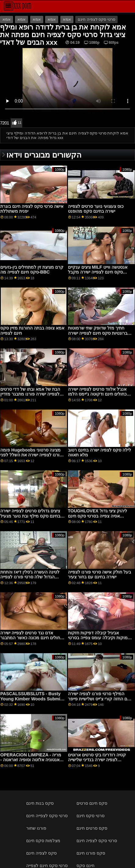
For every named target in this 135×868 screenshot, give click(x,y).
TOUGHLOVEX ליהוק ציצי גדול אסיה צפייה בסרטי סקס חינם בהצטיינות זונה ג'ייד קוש (98, 516)
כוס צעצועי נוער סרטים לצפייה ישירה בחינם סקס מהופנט (96, 209)
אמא (7, 19)
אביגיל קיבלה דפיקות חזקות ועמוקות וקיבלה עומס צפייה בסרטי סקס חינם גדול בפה (100, 638)
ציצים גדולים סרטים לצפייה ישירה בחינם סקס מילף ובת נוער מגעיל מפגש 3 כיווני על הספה (30, 516)
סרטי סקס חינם (91, 816)
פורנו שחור (36, 828)
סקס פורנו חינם (91, 853)
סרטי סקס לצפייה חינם (47, 816)
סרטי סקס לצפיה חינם (96, 19)
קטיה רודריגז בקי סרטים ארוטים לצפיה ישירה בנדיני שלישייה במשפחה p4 (97, 760)
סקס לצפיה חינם (41, 853)
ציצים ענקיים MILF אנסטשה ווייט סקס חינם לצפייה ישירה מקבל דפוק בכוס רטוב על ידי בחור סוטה (99, 272)
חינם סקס (85, 866)
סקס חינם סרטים (92, 803)
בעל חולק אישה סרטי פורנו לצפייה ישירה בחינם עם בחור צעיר (99, 575)
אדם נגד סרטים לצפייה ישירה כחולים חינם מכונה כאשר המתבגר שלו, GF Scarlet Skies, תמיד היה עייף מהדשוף (32, 640)
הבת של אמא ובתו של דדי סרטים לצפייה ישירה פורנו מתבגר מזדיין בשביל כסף (30, 394)
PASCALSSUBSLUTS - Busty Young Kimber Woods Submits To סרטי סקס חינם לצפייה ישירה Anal (32, 701)
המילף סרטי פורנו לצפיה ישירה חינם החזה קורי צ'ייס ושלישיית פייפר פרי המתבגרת (100, 699)
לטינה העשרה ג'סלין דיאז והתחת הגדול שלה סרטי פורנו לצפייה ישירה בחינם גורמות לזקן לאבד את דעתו (32, 580)
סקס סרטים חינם (92, 828)
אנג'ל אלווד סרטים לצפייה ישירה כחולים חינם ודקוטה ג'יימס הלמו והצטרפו (97, 394)
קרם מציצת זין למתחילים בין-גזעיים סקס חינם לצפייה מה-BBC (32, 270)
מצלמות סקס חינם (43, 841)
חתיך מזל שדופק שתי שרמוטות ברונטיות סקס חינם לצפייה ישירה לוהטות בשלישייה (98, 333)
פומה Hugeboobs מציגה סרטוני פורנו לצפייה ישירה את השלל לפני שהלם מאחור (31, 455)
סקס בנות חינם (40, 803)
